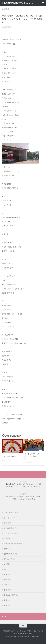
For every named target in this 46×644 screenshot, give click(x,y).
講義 (6, 585)
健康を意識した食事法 (12, 544)
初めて (6, 549)
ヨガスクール (9, 533)
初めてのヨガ (9, 554)
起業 (7, 9)
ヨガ (3, 9)
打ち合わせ (8, 559)
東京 (6, 574)
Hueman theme (35, 637)
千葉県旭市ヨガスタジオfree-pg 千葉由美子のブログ (18, 3)
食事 (6, 605)
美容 (6, 580)
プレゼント (8, 518)
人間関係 (7, 538)
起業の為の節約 (10, 595)
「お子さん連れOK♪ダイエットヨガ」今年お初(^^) (32, 456)
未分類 (6, 564)
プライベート (9, 513)
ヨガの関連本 (9, 528)
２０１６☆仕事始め (9, 456)
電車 (6, 600)
